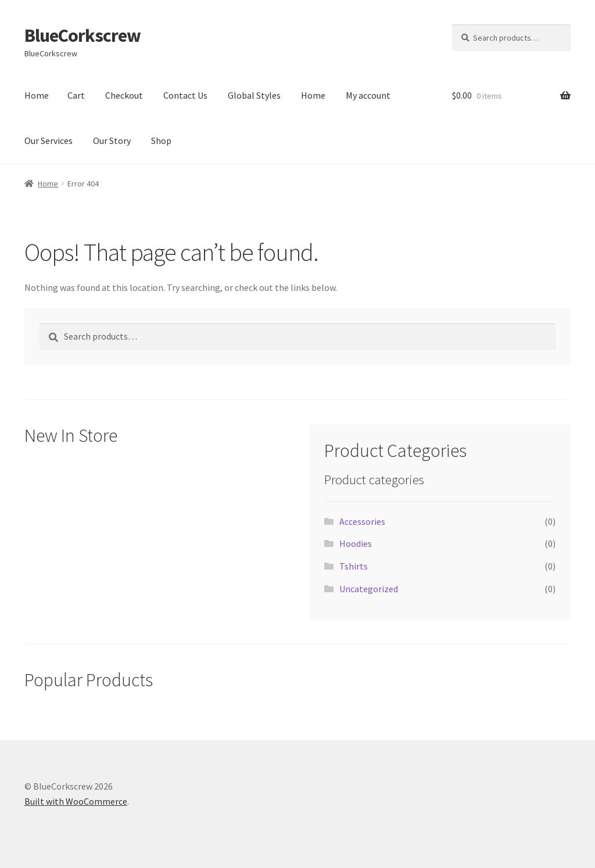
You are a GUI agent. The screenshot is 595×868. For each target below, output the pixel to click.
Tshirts (354, 566)
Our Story (112, 141)
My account (368, 95)
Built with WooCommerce (76, 801)
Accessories (362, 521)
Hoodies (356, 543)
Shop (161, 141)
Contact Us (185, 95)
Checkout (124, 95)
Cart (76, 95)
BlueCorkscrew (83, 35)
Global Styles (254, 95)
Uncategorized (369, 589)
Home (37, 95)
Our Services (49, 141)
